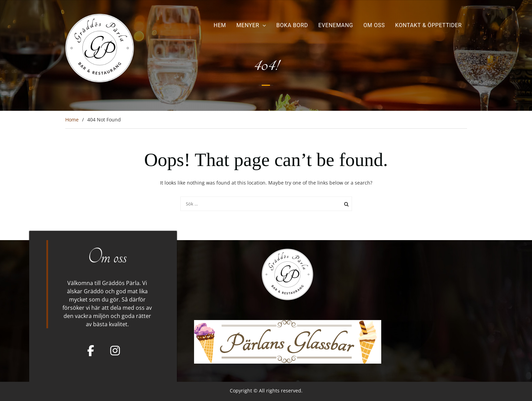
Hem (220, 25)
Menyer (248, 25)
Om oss (374, 25)
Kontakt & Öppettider (429, 25)
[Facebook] (91, 351)
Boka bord (292, 25)
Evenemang (336, 25)
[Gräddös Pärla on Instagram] (115, 351)
